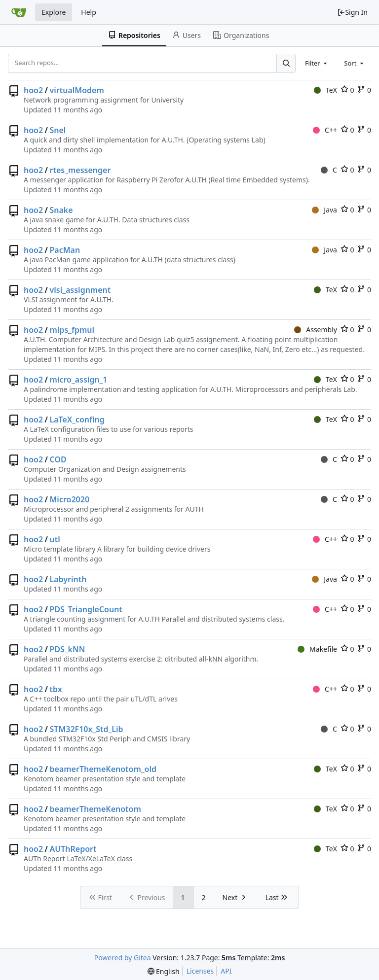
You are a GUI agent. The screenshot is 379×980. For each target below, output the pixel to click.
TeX (325, 90)
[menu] (164, 971)
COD (58, 459)
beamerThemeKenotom (95, 809)
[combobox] (317, 63)
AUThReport (73, 849)
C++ (325, 130)
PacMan (65, 250)
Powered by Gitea (123, 958)
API (226, 971)
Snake (61, 210)
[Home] (19, 12)
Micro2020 (70, 499)
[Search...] (286, 63)
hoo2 (33, 90)
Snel (58, 130)
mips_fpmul (72, 330)
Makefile (317, 649)
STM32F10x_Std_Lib (87, 729)
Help (89, 12)
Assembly (316, 330)
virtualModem (77, 90)
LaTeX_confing (77, 420)
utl (55, 539)
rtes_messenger (80, 170)
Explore (54, 12)
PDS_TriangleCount (86, 609)
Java (324, 210)
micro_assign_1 (79, 380)
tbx (56, 689)
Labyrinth (68, 579)
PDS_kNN (68, 649)
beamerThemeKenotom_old (103, 769)
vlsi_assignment (80, 290)
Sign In (352, 12)
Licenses (200, 971)
